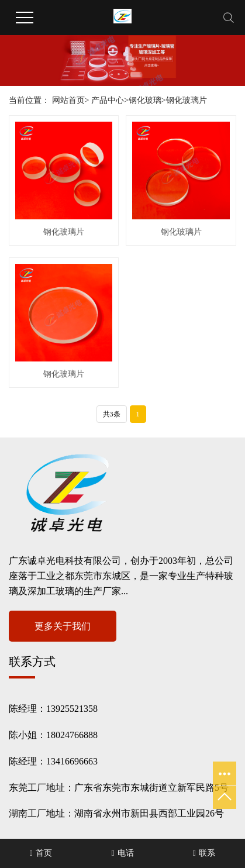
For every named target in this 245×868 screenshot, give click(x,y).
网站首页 (68, 100)
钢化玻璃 (145, 100)
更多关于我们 (63, 626)
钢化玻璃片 (187, 100)
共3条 (112, 414)
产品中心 (108, 100)
